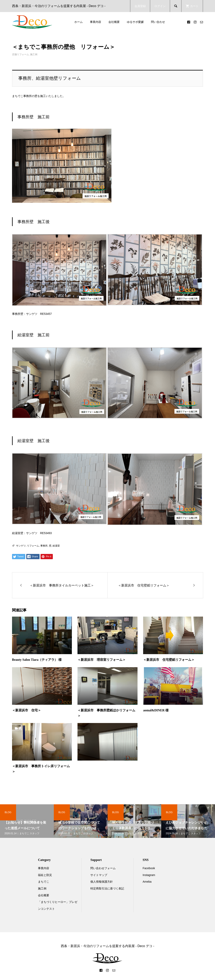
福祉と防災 (45, 875)
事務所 (44, 546)
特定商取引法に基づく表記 (107, 888)
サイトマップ (99, 875)
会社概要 (114, 22)
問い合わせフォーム (103, 868)
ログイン (160, 6)
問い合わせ (158, 22)
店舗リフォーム (20, 54)
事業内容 (96, 22)
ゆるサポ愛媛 (135, 22)
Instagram (149, 875)
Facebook (149, 868)
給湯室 (56, 546)
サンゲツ (21, 546)
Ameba (147, 882)
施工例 (34, 54)
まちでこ (44, 882)
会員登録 (140, 6)
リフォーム (33, 546)
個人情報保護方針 (102, 882)
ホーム (78, 22)
